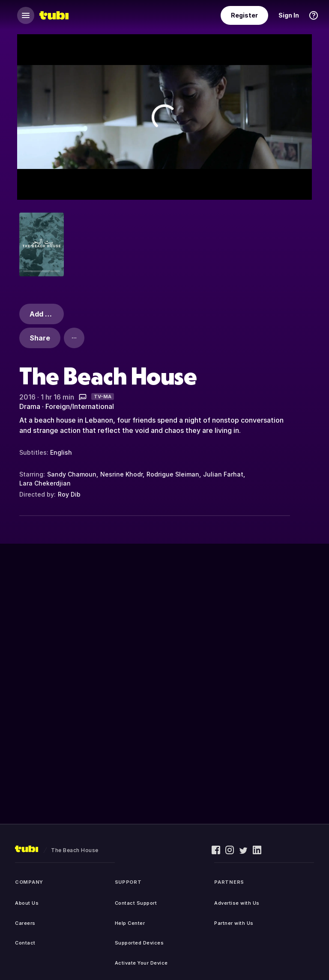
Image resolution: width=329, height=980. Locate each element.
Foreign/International (80, 406)
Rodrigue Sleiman (173, 474)
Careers (25, 923)
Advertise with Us (237, 903)
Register (244, 15)
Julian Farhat (223, 474)
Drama (30, 406)
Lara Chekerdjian (45, 483)
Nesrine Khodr (121, 474)
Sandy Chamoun (72, 474)
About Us (27, 903)
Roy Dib (69, 494)
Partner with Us (234, 923)
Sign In (289, 15)
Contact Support (136, 903)
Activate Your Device (141, 963)
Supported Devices (139, 943)
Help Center (130, 923)
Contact (25, 943)
